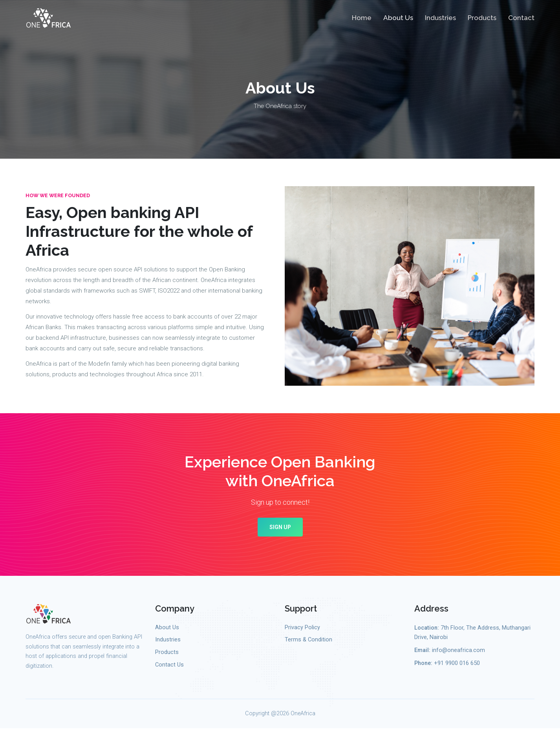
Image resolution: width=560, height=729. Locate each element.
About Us (398, 18)
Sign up (280, 528)
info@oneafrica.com (458, 651)
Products (482, 18)
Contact (521, 18)
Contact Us (169, 665)
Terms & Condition (308, 640)
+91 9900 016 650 (457, 664)
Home (362, 18)
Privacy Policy (302, 628)
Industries (440, 18)
